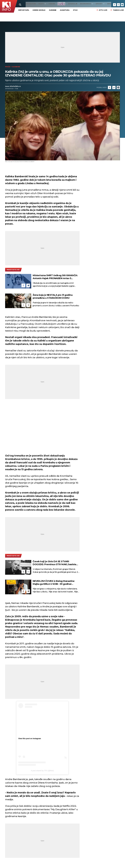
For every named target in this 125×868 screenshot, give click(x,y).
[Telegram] (118, 88)
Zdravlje (65, 4)
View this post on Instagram (30, 739)
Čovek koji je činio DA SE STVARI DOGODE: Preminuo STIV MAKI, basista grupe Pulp (54, 563)
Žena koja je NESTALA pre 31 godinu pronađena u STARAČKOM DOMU (53, 297)
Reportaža (24, 10)
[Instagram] (118, 5)
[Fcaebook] (109, 88)
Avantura (65, 10)
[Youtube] (122, 5)
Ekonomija (79, 4)
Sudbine (53, 10)
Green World (39, 10)
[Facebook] (115, 5)
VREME (44, 4)
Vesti (35, 4)
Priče (8, 67)
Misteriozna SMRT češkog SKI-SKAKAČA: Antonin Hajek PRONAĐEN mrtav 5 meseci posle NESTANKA (55, 277)
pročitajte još (13, 270)
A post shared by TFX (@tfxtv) (42, 771)
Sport (93, 4)
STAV (75, 10)
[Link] (114, 88)
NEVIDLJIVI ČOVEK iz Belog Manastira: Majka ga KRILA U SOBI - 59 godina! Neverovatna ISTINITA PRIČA (54, 583)
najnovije (23, 4)
